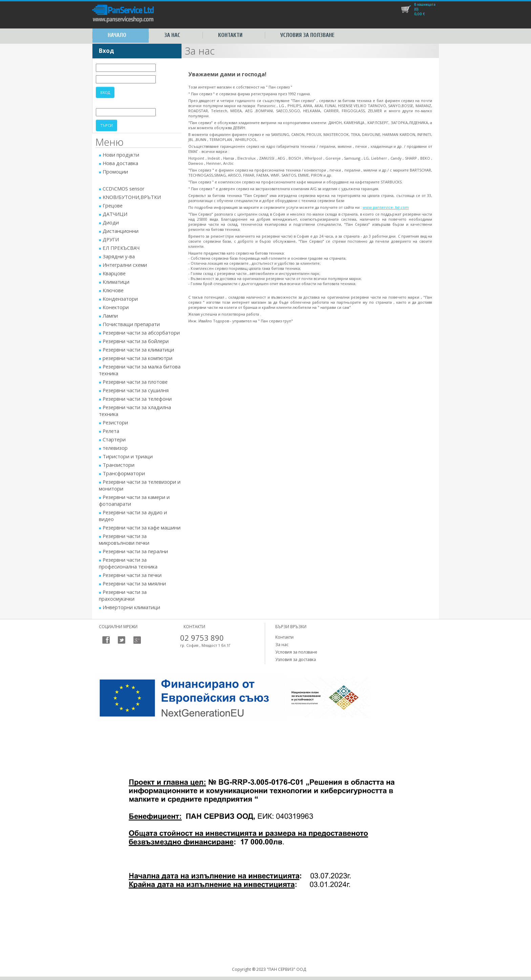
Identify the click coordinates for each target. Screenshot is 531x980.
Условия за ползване (307, 35)
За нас (172, 35)
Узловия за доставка (296, 659)
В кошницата (425, 4)
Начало (117, 35)
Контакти (230, 35)
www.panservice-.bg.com (386, 207)
